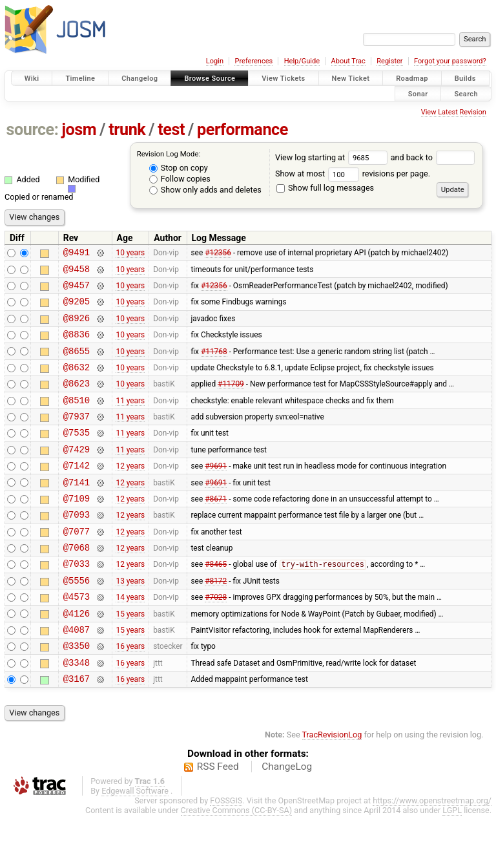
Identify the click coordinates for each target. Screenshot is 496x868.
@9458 (77, 272)
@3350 (77, 694)
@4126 (77, 658)
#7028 (216, 639)
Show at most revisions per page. (353, 174)
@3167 (77, 731)
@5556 (77, 621)
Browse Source (210, 79)
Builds (465, 79)
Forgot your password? (450, 61)
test (171, 130)
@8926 (77, 327)
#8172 (216, 620)
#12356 (218, 254)
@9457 (77, 291)
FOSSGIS (226, 853)
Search (466, 93)
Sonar (418, 93)
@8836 (77, 345)
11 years (130, 419)
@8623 (77, 400)
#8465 (216, 603)
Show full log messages (325, 188)
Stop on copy (179, 168)
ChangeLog (287, 819)
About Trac (348, 61)
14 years (130, 639)
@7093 (77, 547)
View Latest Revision (454, 112)
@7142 (77, 492)
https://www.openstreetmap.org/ (432, 853)
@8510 (77, 419)
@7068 (77, 584)
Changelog (139, 79)
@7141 (77, 511)
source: (33, 130)
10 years (130, 254)
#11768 (214, 364)
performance (243, 130)
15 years (130, 657)
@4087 (77, 676)
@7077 (77, 566)
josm (79, 130)
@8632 (77, 382)
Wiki (32, 79)
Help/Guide (302, 61)
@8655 (77, 364)
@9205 (77, 309)
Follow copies (180, 179)
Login (215, 61)
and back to (433, 157)
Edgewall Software (135, 843)
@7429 (77, 474)
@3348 (77, 713)
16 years (130, 694)
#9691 (216, 492)
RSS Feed (218, 819)
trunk (127, 130)
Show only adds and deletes (205, 190)
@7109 (77, 529)
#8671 (216, 529)
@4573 (77, 639)
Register (389, 61)
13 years (130, 620)
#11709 (231, 401)
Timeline (80, 79)
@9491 (77, 254)
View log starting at (333, 157)
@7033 (77, 602)
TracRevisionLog (332, 787)
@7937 (77, 437)
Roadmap (412, 79)
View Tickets (283, 79)
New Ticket (351, 79)
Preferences (253, 61)
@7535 (77, 455)
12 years (130, 492)
